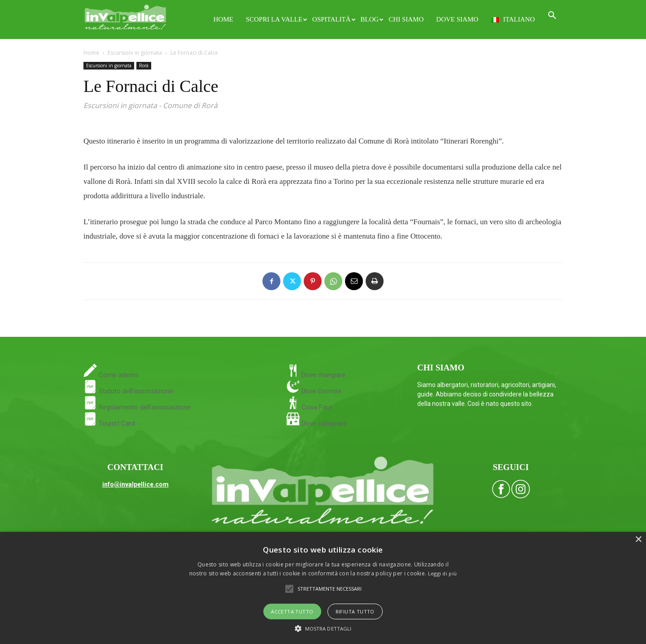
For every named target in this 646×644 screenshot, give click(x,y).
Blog (372, 19)
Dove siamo (457, 19)
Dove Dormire (321, 391)
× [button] (638, 540)
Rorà (144, 65)
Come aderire (118, 375)
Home (223, 19)
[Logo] (125, 16)
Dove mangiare (323, 375)
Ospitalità (333, 19)
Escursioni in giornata (135, 53)
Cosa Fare (316, 407)
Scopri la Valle (276, 19)
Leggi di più (443, 573)
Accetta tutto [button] (292, 611)
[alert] (323, 588)
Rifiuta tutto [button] (355, 611)
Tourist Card (109, 423)
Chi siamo (406, 19)
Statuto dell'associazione (128, 391)
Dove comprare (324, 423)
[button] (552, 16)
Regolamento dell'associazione (137, 407)
